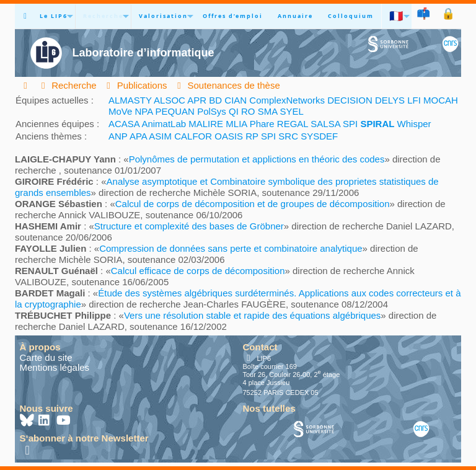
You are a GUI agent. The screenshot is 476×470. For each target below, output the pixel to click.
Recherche (103, 16)
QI (234, 111)
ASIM (160, 136)
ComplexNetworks (287, 100)
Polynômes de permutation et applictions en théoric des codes (257, 159)
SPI (350, 124)
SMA (268, 111)
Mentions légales (55, 367)
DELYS (390, 100)
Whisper (414, 124)
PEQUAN (175, 111)
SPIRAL (377, 124)
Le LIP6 (54, 16)
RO (248, 111)
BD (215, 100)
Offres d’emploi (233, 16)
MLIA (236, 124)
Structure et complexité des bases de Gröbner (189, 226)
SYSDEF (319, 136)
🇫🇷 (397, 16)
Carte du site (46, 357)
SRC (288, 136)
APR (197, 100)
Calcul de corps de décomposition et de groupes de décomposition (253, 204)
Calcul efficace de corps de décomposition (198, 271)
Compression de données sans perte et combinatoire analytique (231, 248)
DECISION (350, 100)
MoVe (120, 111)
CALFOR (193, 136)
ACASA (124, 124)
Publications (135, 85)
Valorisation (163, 16)
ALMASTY (130, 100)
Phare (262, 124)
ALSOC (170, 100)
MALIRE (206, 124)
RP (252, 136)
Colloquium (351, 16)
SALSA (325, 124)
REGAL (293, 124)
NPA (144, 111)
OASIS (229, 136)
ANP (118, 136)
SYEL (292, 111)
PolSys (212, 111)
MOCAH (441, 100)
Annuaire (295, 16)
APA (138, 136)
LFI (414, 100)
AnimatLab (164, 124)
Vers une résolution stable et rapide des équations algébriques (252, 315)
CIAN (236, 100)
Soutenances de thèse (227, 85)
